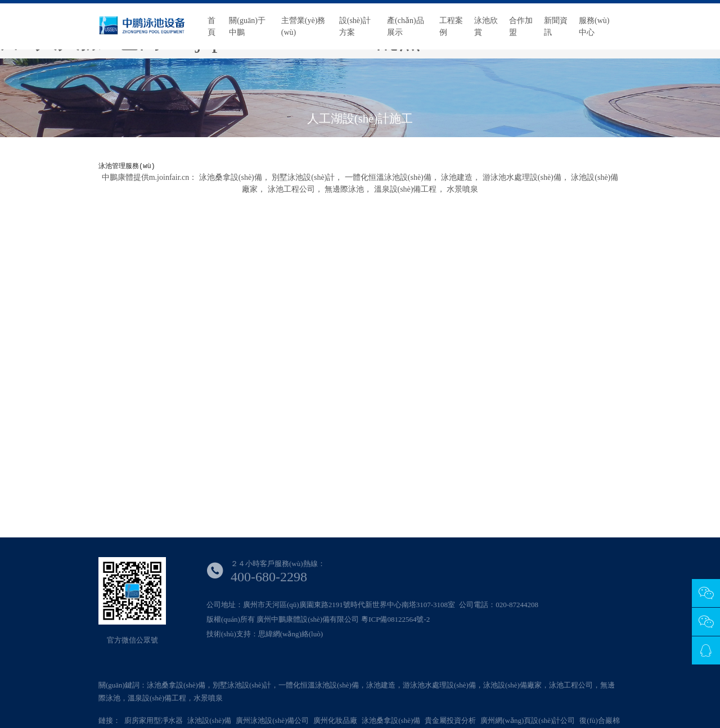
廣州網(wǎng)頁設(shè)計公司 (528, 720)
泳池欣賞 (486, 26)
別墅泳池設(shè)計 (303, 177)
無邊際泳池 (344, 189)
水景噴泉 (462, 189)
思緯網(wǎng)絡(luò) (291, 634)
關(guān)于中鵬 (247, 26)
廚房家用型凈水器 (154, 720)
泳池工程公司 (291, 189)
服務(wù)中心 (594, 26)
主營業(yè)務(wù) (303, 26)
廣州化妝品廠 (335, 720)
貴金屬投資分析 (450, 720)
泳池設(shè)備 (209, 720)
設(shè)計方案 (355, 26)
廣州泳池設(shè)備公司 (272, 720)
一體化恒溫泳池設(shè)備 (388, 177)
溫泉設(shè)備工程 (406, 189)
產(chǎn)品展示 (406, 26)
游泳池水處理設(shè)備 (522, 177)
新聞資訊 (556, 26)
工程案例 (451, 26)
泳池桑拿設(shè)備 (231, 177)
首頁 (211, 26)
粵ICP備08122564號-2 (395, 619)
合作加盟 (521, 26)
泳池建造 (457, 177)
